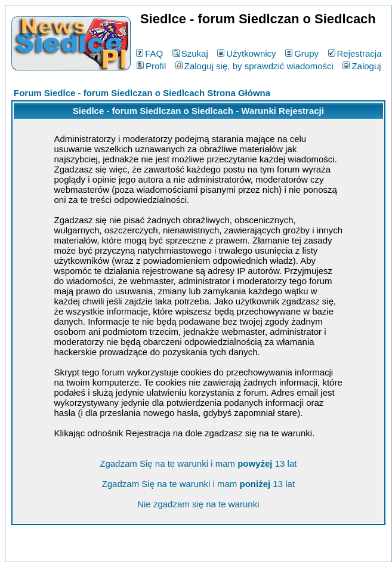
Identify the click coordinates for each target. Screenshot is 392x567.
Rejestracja (355, 53)
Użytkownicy (246, 53)
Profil (151, 66)
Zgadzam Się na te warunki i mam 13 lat (198, 463)
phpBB (171, 551)
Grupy (302, 53)
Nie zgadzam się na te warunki (198, 504)
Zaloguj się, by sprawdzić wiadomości (254, 66)
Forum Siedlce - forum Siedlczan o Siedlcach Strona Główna (142, 93)
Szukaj (190, 53)
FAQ (149, 53)
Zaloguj (362, 66)
